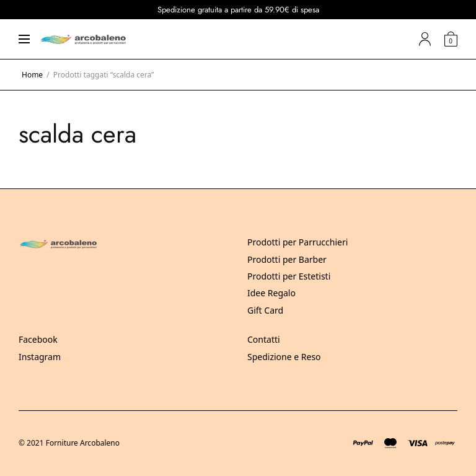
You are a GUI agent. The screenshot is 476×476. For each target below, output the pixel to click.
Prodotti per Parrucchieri (297, 242)
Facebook (38, 339)
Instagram (40, 357)
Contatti (264, 339)
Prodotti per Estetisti (289, 276)
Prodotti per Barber (287, 259)
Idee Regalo (271, 293)
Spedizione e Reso (284, 357)
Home (32, 75)
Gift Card (265, 310)
